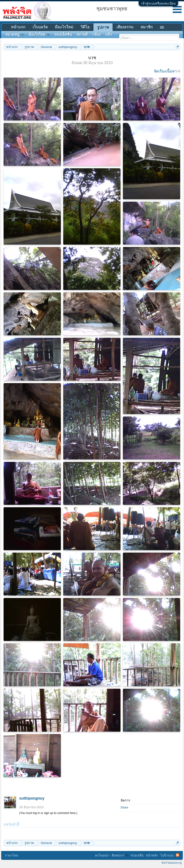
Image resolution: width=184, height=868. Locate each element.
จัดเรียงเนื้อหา (167, 71)
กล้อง (97, 35)
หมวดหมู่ (15, 35)
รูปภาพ (103, 27)
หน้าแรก (18, 27)
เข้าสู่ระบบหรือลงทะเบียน (158, 3)
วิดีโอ (85, 27)
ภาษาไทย (11, 855)
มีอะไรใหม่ (64, 27)
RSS (178, 855)
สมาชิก (147, 27)
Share (124, 808)
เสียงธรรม (125, 27)
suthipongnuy (32, 798)
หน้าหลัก (152, 855)
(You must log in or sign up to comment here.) (48, 813)
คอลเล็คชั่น (63, 35)
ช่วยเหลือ (137, 855)
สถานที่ (82, 35)
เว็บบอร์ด (40, 27)
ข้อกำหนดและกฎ (172, 863)
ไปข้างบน (167, 855)
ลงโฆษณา (102, 855)
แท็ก (109, 35)
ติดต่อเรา (120, 855)
